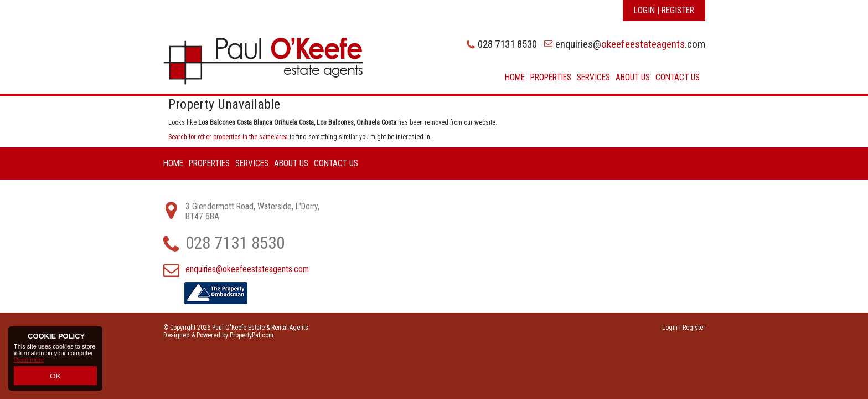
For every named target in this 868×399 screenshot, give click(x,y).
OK (55, 377)
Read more (29, 364)
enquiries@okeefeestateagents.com (247, 269)
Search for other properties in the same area (228, 137)
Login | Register (664, 11)
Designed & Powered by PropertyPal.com (218, 335)
